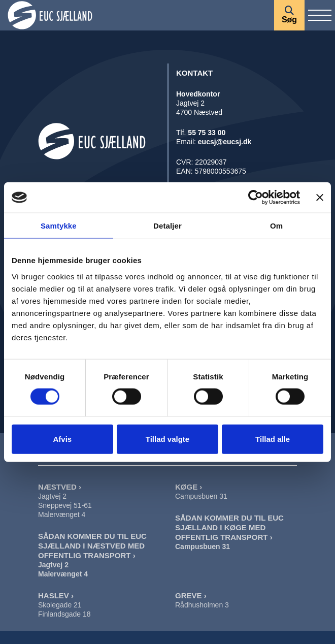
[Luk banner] (320, 198)
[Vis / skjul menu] (320, 15)
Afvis (62, 439)
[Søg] (289, 15)
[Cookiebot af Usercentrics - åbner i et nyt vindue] (256, 198)
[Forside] (137, 15)
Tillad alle (273, 439)
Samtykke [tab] (59, 226)
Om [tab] (276, 226)
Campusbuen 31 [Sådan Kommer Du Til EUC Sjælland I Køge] (203, 546)
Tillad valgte (167, 439)
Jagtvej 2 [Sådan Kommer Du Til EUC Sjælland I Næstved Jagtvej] (53, 565)
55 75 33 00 (207, 133)
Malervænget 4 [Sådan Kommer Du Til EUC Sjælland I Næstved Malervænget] (63, 574)
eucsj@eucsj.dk (225, 142)
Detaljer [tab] (167, 226)
